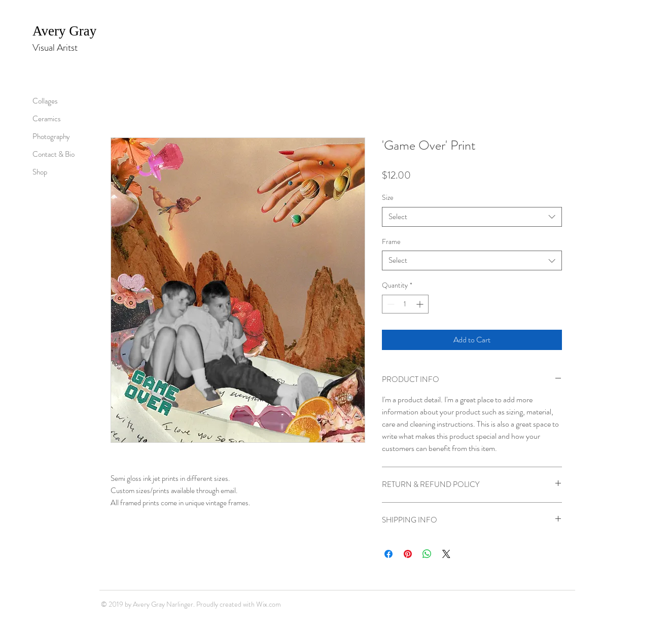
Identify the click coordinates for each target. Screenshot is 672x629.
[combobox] (472, 217)
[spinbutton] (405, 304)
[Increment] (421, 304)
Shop (40, 172)
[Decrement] (390, 304)
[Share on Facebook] (388, 554)
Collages (45, 101)
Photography (51, 136)
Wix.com (269, 604)
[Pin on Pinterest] (408, 554)
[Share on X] (446, 554)
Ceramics (47, 119)
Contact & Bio (54, 154)
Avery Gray (66, 31)
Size (388, 197)
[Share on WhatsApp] (427, 554)
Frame (391, 241)
